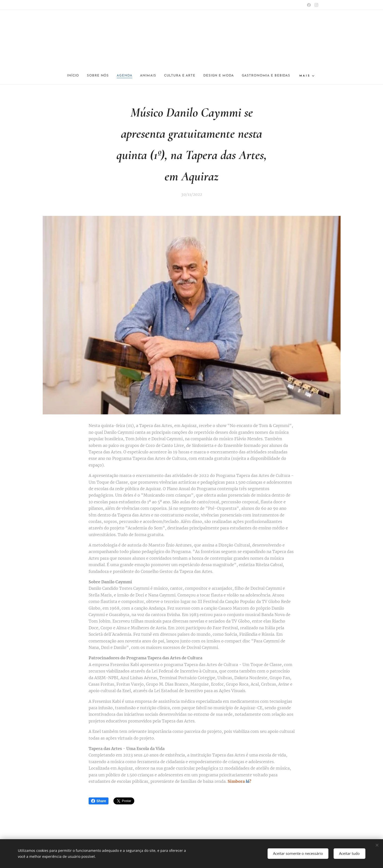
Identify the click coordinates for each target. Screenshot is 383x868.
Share (99, 801)
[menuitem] (94, 76)
